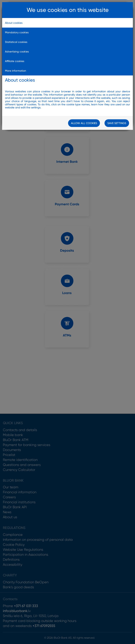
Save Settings (117, 123)
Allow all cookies (84, 123)
